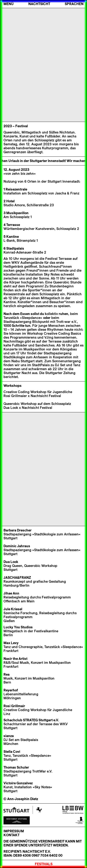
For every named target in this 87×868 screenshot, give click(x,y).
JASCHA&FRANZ (17, 578)
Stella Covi (12, 752)
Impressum (14, 831)
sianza (9, 736)
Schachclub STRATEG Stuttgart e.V (31, 720)
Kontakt (11, 835)
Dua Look (11, 562)
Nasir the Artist (15, 659)
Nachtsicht (39, 4)
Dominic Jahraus (17, 546)
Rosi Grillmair (14, 706)
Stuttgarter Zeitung (60, 373)
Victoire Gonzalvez (18, 783)
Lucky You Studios (18, 627)
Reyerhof (11, 690)
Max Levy (11, 643)
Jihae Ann (11, 593)
